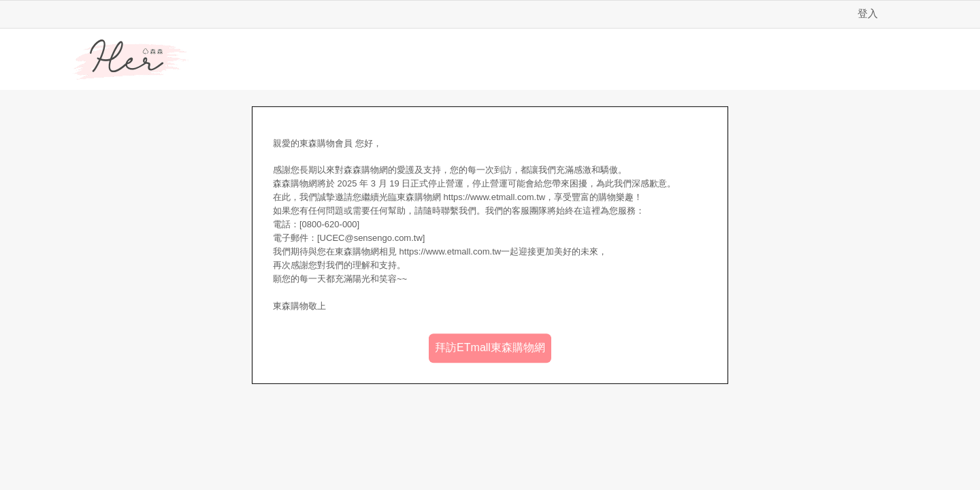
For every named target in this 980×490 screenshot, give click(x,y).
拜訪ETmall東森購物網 (490, 347)
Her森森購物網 (131, 60)
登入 (868, 13)
